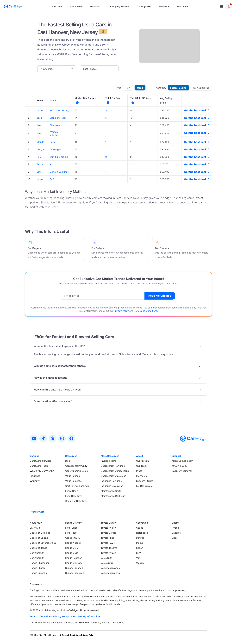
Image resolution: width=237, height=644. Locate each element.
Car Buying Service (118, 6)
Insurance (182, 6)
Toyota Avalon (108, 528)
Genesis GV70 (73, 538)
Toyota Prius (107, 538)
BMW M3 (35, 528)
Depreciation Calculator (113, 476)
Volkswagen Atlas (110, 568)
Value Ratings (72, 476)
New (128, 88)
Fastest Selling (178, 88)
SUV (139, 553)
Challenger (55, 149)
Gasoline (176, 533)
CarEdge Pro (144, 6)
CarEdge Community (76, 466)
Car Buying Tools (39, 466)
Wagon (140, 563)
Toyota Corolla (108, 533)
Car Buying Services (41, 461)
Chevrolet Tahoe (39, 548)
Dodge (40, 149)
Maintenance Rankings (113, 496)
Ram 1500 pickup (59, 157)
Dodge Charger (38, 568)
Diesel (175, 538)
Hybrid (175, 528)
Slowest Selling (201, 88)
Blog (68, 461)
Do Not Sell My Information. (85, 616)
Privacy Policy (121, 311)
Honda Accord (73, 543)
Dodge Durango (38, 573)
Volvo (40, 110)
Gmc (39, 172)
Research (95, 6)
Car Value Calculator (76, 501)
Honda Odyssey (74, 563)
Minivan (140, 538)
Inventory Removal (182, 471)
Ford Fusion (71, 528)
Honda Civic (72, 553)
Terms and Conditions (146, 311)
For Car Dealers (144, 486)
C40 (52, 179)
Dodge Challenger (39, 563)
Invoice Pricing (109, 461)
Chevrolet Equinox (40, 538)
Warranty (164, 6)
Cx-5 (52, 142)
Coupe (140, 528)
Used (140, 88)
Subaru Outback (74, 568)
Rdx (52, 164)
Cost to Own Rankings (77, 486)
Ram (39, 157)
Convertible (142, 523)
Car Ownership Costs (76, 471)
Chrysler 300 (37, 558)
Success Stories (145, 481)
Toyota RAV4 (108, 543)
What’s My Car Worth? (42, 471)
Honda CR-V (72, 548)
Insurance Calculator (112, 486)
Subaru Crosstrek (75, 573)
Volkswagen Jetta (110, 573)
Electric (176, 523)
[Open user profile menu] (225, 6)
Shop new (57, 6)
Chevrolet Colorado (40, 533)
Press (139, 471)
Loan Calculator (74, 496)
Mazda (40, 142)
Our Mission (142, 461)
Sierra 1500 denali (59, 172)
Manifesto (141, 476)
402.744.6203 (180, 466)
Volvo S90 (106, 558)
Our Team (141, 466)
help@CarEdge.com (182, 461)
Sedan (140, 548)
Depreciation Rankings (113, 466)
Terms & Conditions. (41, 616)
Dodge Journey (73, 523)
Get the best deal (197, 110)
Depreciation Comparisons (115, 471)
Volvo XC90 (107, 563)
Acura (40, 164)
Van (138, 558)
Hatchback (142, 533)
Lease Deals (72, 491)
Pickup (140, 543)
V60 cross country (59, 110)
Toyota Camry (108, 523)
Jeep (39, 118)
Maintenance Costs (111, 491)
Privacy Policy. (61, 616)
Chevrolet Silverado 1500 (43, 543)
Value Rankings (73, 481)
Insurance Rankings (111, 481)
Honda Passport (74, 558)
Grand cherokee (58, 118)
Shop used (76, 6)
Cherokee (55, 125)
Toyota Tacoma (109, 548)
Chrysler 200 (37, 553)
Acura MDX (36, 523)
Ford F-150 (71, 533)
